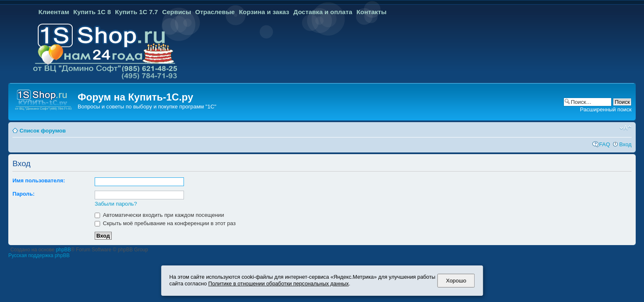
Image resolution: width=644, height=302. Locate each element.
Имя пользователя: (39, 180)
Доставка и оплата (323, 12)
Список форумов (43, 131)
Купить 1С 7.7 (136, 12)
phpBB (64, 250)
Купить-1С (153, 97)
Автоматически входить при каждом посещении (159, 215)
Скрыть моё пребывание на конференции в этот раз (165, 223)
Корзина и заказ (264, 12)
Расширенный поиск (606, 109)
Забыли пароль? (116, 204)
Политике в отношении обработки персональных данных (279, 284)
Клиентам (54, 12)
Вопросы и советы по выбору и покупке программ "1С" (147, 107)
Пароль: (23, 194)
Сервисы (176, 12)
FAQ (605, 144)
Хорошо (456, 281)
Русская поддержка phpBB (39, 255)
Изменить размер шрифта (626, 128)
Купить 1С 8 (92, 12)
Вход (625, 144)
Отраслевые (215, 12)
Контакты (371, 12)
